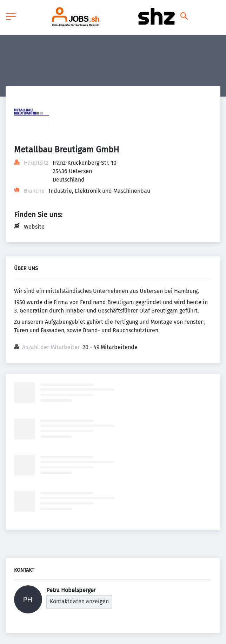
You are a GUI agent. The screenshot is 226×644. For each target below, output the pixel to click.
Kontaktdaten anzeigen (79, 601)
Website (34, 227)
